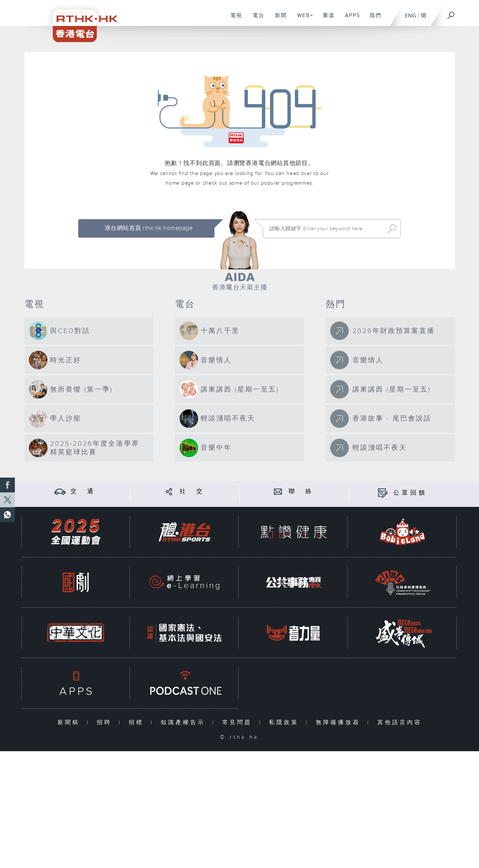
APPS (350, 19)
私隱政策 (286, 722)
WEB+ (303, 19)
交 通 (83, 491)
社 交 (192, 491)
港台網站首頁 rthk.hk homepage (149, 228)
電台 (256, 19)
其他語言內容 (400, 722)
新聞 (278, 19)
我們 (373, 19)
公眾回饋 (410, 493)
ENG (411, 16)
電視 (234, 19)
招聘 (106, 722)
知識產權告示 (185, 722)
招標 (138, 722)
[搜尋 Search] (325, 229)
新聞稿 (70, 722)
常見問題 (239, 722)
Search (392, 229)
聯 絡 (301, 491)
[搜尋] (451, 13)
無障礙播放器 (340, 722)
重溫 (326, 19)
